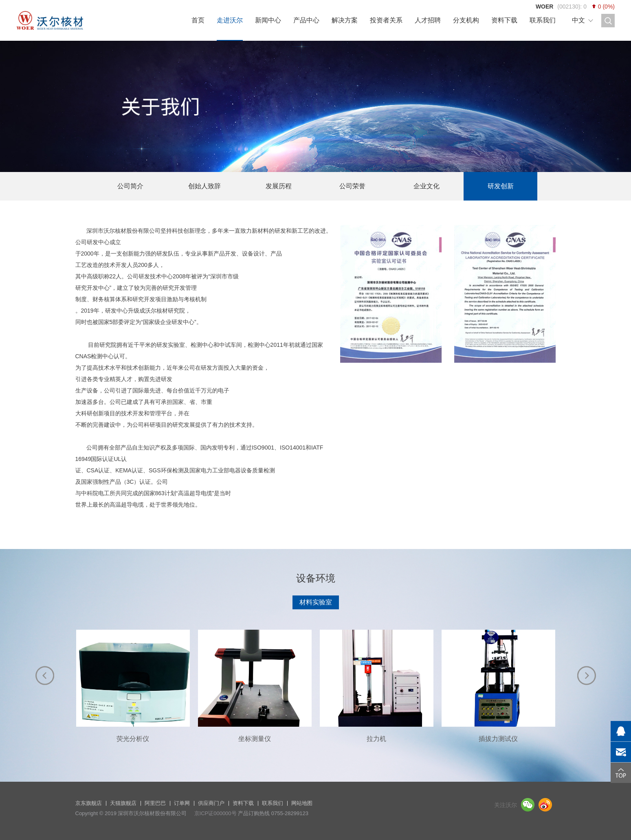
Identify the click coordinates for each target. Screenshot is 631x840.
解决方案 (345, 20)
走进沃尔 (230, 20)
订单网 (182, 803)
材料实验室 (316, 602)
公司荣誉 (352, 186)
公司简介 (130, 186)
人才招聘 (428, 20)
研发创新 (501, 186)
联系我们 (543, 20)
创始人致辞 (204, 186)
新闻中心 (268, 20)
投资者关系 (386, 20)
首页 (198, 20)
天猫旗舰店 (123, 803)
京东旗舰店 (89, 803)
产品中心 (306, 20)
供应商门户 (211, 803)
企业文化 (427, 186)
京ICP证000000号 (215, 813)
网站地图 (302, 803)
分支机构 (466, 20)
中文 (578, 20)
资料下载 (504, 20)
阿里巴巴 (155, 803)
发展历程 (279, 186)
